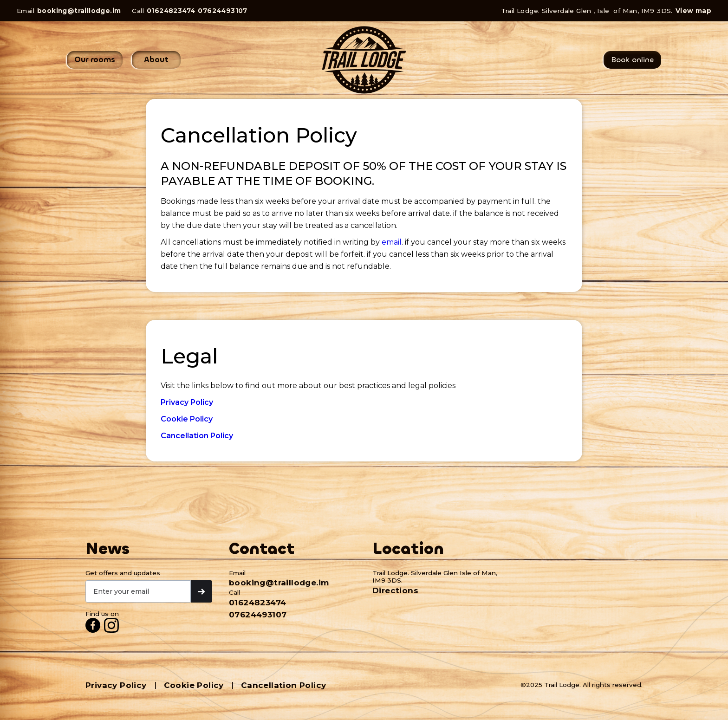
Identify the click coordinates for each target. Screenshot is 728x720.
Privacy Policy (116, 685)
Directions (395, 590)
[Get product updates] (138, 591)
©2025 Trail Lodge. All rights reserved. (582, 685)
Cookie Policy (194, 685)
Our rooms (95, 60)
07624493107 (222, 11)
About (156, 60)
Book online (632, 60)
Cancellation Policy (284, 685)
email (392, 242)
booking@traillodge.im (79, 11)
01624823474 (171, 11)
